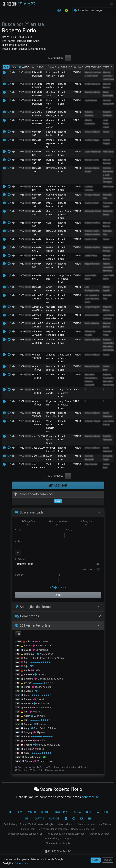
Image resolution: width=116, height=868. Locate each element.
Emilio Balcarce (92, 84)
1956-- (25, 120)
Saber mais (21, 863)
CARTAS (39, 819)
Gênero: (70, 530)
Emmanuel (30, 654)
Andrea (28, 703)
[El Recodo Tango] (10, 812)
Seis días (41, 740)
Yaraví (106, 132)
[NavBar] (111, 3)
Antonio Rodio (92, 315)
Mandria (41, 724)
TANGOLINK (60, 812)
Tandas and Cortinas (99, 834)
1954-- (25, 72)
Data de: (19, 575)
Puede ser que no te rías (51, 299)
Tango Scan (29, 521)
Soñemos (51, 231)
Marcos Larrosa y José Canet (109, 76)
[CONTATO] (90, 819)
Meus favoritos (58, 521)
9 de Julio (37, 712)
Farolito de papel (44, 646)
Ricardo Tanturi (28, 824)
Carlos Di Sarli (92, 203)
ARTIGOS (102, 812)
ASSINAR (58, 485)
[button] (67, 11)
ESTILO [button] (78, 67)
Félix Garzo (109, 152)
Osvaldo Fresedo (67, 824)
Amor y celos (46, 654)
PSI (27, 819)
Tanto (49, 464)
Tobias (29, 641)
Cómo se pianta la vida (49, 745)
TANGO (77, 72)
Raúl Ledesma (92, 323)
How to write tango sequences (53, 829)
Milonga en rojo (45, 761)
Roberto (28, 745)
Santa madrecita (42, 708)
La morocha (42, 650)
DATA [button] (24, 67)
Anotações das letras (33, 607)
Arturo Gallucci (92, 132)
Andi (26, 670)
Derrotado (52, 168)
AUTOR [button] (108, 67)
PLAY (20, 812)
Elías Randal (91, 464)
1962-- (25, 436)
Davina (28, 650)
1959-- (25, 355)
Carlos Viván (91, 239)
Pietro (27, 687)
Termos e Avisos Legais (58, 843)
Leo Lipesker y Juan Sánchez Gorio (92, 299)
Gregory (28, 732)
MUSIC (32, 812)
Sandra (29, 761)
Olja (26, 658)
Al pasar (41, 732)
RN (18, 634)
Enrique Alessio (92, 195)
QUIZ (89, 812)
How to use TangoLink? (83, 829)
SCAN (44, 812)
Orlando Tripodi (92, 421)
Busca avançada (29, 512)
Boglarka (29, 679)
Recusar (108, 860)
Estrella (50, 375)
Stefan (28, 646)
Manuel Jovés (92, 160)
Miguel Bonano (92, 264)
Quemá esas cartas (50, 124)
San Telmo (42, 641)
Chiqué (41, 699)
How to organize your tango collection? (66, 834)
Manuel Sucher (92, 366)
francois (28, 699)
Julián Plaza (91, 256)
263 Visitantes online (33, 625)
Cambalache (43, 703)
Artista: (19, 541)
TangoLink (87, 521)
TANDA (77, 812)
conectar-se (90, 797)
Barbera (28, 724)
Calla (49, 223)
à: (60, 575)
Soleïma (28, 749)
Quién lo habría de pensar (51, 679)
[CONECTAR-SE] (59, 10)
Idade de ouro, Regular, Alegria (47, 658)
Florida (37, 670)
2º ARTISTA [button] (65, 67)
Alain (27, 695)
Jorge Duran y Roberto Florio (64, 215)
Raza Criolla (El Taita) (45, 728)
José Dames (91, 100)
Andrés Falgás (92, 140)
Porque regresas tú (51, 143)
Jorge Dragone (92, 307)
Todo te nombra (43, 687)
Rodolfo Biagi (11, 824)
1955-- (25, 84)
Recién (41, 749)
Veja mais (58, 587)
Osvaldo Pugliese (47, 824)
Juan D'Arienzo (105, 824)
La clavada (39, 716)
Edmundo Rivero (93, 211)
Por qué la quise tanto (51, 440)
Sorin (27, 708)
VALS (76, 120)
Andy (27, 728)
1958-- (25, 287)
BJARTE (28, 675)
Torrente (42, 675)
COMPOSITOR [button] (93, 67)
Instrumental (89, 569)
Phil (26, 712)
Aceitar (96, 860)
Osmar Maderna (86, 824)
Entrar (58, 595)
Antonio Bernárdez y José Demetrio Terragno (108, 175)
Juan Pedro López (106, 124)
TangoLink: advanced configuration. (25, 834)
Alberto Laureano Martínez (108, 267)
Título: (18, 530)
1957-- (25, 231)
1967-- (25, 464)
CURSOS (54, 819)
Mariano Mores (92, 92)
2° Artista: (20, 559)
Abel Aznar (108, 187)
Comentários (27, 616)
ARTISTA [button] (38, 67)
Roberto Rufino (92, 223)
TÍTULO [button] (51, 67)
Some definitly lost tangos (58, 838)
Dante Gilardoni (93, 340)
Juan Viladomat (93, 152)
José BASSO (39, 436)
